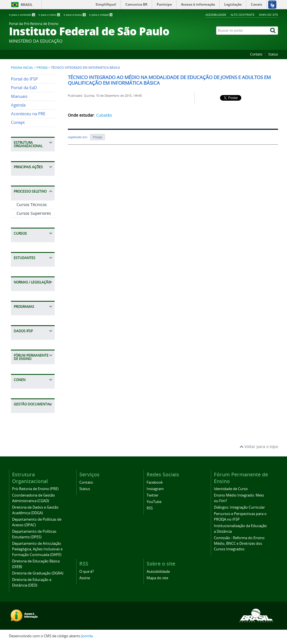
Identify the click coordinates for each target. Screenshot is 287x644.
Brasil (27, 5)
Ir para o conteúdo (22, 15)
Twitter (152, 495)
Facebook (155, 482)
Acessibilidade (216, 15)
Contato (256, 54)
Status (273, 54)
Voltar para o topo (259, 446)
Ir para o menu (50, 15)
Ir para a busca (75, 15)
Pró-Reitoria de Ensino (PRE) (35, 489)
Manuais (19, 96)
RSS (150, 508)
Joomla (87, 636)
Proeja (98, 137)
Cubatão (104, 115)
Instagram (155, 489)
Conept (18, 122)
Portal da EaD (24, 88)
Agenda (18, 105)
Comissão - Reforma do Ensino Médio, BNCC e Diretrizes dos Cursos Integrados (239, 543)
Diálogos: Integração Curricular (239, 507)
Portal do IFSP (24, 79)
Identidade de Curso (231, 489)
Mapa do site (269, 15)
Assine (85, 578)
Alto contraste (243, 15)
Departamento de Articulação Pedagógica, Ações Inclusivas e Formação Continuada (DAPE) (37, 549)
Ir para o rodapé (101, 15)
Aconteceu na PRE (28, 114)
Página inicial (22, 68)
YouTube (154, 502)
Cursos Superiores (34, 213)
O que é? (87, 572)
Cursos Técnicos (32, 205)
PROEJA (42, 68)
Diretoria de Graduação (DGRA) (38, 573)
